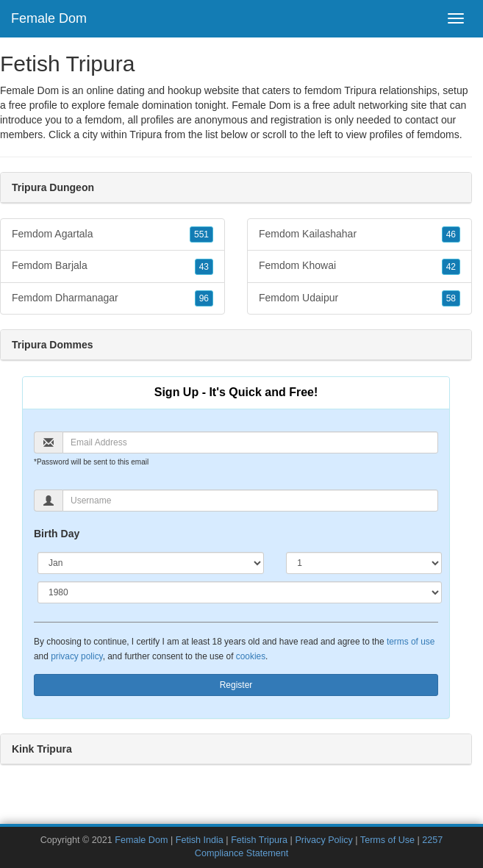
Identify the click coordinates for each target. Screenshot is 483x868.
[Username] (250, 501)
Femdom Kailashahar (359, 234)
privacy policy (76, 656)
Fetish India (200, 840)
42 (451, 267)
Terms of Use (387, 840)
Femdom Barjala (112, 266)
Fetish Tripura (259, 840)
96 (204, 298)
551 (201, 234)
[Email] (250, 442)
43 (204, 267)
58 (451, 298)
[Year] (240, 592)
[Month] (151, 563)
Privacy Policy (323, 840)
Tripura (146, 134)
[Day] (364, 563)
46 (451, 234)
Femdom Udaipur (359, 298)
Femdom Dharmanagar (112, 298)
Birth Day (57, 534)
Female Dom (49, 18)
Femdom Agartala (112, 234)
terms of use (411, 642)
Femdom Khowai (359, 266)
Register (236, 685)
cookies (251, 656)
